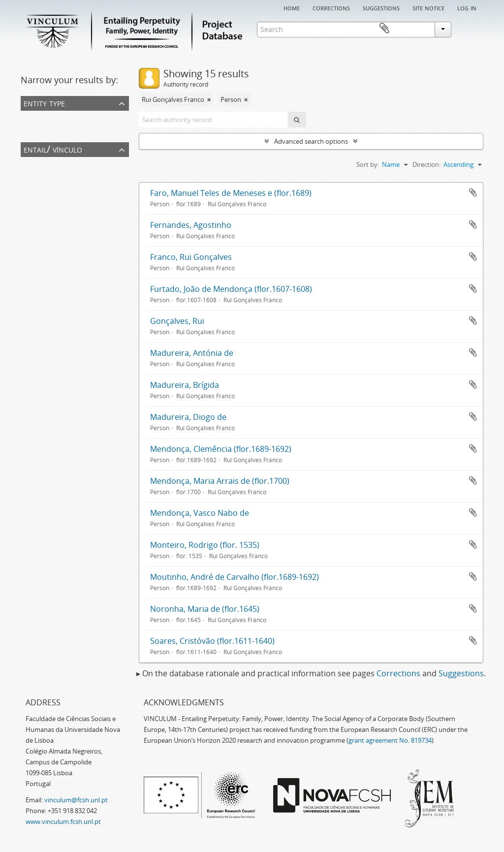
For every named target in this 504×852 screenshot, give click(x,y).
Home (292, 7)
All (26, 118)
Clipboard (469, 29)
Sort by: (368, 164)
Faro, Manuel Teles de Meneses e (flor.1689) (231, 193)
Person (33, 130)
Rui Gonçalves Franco (54, 177)
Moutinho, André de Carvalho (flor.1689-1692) (235, 577)
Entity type (44, 103)
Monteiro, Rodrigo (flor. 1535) (205, 545)
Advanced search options (311, 141)
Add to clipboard (473, 192)
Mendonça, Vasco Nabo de (200, 513)
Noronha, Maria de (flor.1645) (205, 609)
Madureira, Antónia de (192, 353)
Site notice (428, 7)
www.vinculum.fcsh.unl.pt (63, 821)
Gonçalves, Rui (177, 321)
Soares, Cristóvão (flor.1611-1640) (212, 641)
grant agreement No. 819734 (390, 740)
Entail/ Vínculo (53, 149)
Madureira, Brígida (185, 385)
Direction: (426, 164)
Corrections (331, 7)
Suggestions (381, 7)
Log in (467, 7)
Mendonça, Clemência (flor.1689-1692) (221, 449)
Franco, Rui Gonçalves (191, 257)
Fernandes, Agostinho (191, 225)
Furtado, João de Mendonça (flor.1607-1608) (231, 289)
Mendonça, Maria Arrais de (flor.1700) (220, 481)
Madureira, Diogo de (188, 417)
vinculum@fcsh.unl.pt (76, 800)
